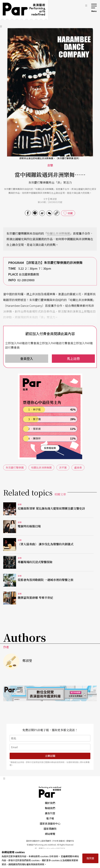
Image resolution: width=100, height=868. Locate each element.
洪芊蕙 (63, 467)
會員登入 (27, 359)
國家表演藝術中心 (50, 823)
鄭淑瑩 (53, 199)
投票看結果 (50, 448)
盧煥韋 (78, 467)
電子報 (50, 818)
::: (86, 5)
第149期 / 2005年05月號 (50, 202)
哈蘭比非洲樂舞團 (58, 233)
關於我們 (50, 803)
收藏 (70, 213)
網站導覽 (50, 834)
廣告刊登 (50, 813)
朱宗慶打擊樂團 (15, 467)
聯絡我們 (50, 808)
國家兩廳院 (50, 829)
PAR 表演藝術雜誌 (50, 792)
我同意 (90, 858)
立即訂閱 (50, 756)
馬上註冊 (73, 359)
